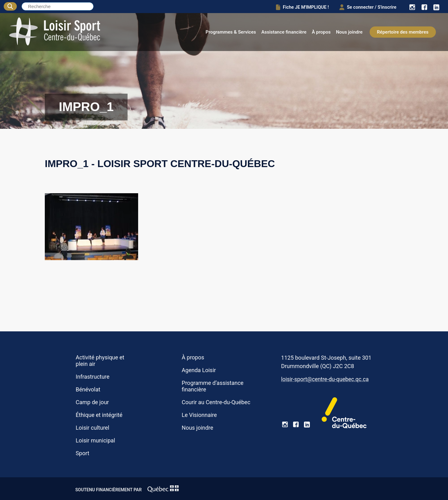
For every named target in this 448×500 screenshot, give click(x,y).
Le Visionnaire (199, 415)
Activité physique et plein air (100, 361)
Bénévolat (88, 389)
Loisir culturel (92, 428)
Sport (82, 453)
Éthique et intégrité (99, 415)
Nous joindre (349, 32)
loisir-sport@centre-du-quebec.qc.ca (325, 379)
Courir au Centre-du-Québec (216, 402)
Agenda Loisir (199, 370)
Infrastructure (92, 377)
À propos (321, 32)
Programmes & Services (231, 32)
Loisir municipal (95, 440)
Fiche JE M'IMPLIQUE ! (297, 7)
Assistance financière (284, 32)
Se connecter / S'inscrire (366, 7)
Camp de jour (92, 402)
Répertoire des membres (403, 32)
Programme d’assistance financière (213, 386)
